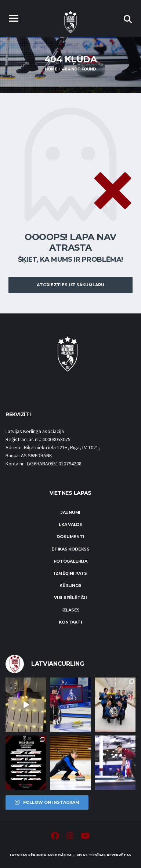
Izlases (70, 610)
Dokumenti (70, 537)
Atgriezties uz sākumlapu (70, 285)
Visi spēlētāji (70, 598)
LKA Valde (70, 524)
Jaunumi (70, 512)
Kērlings (70, 585)
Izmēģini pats (70, 573)
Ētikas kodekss (70, 549)
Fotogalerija (70, 561)
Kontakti (70, 622)
